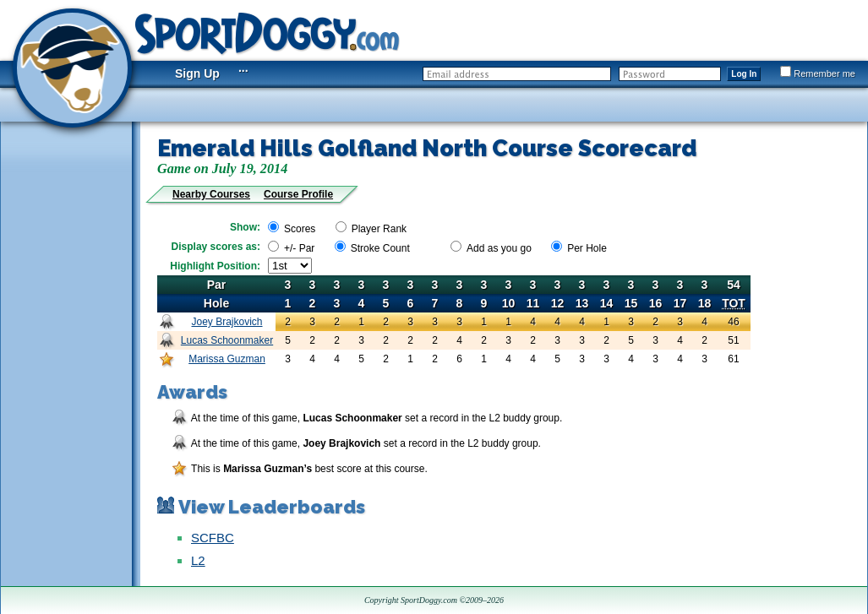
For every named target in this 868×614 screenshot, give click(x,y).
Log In (744, 74)
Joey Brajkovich (227, 322)
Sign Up (197, 73)
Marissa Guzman (227, 359)
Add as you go (499, 248)
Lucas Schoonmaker (227, 340)
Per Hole (587, 248)
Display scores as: (216, 247)
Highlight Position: (215, 266)
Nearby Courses (211, 194)
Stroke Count (380, 248)
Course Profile (298, 194)
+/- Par (299, 248)
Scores (300, 229)
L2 (198, 560)
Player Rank (379, 229)
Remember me (818, 73)
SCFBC (213, 538)
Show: (245, 227)
